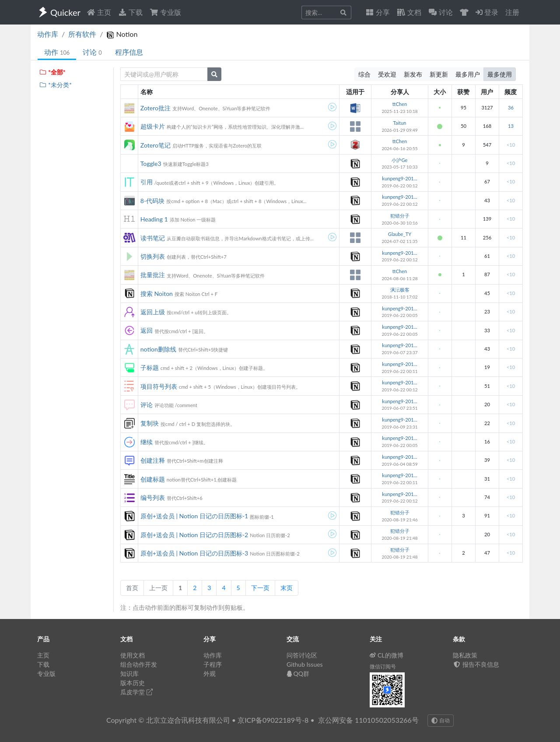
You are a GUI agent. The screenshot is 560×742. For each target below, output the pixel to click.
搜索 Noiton (157, 294)
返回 (147, 330)
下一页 (260, 588)
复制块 (150, 423)
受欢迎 (387, 74)
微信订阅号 (383, 666)
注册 (512, 12)
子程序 (213, 664)
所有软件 (82, 34)
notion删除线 (158, 349)
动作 (57, 52)
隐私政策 (465, 655)
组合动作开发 (139, 664)
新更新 (439, 74)
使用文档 (133, 655)
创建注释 (153, 460)
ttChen (400, 104)
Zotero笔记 (156, 145)
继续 (147, 442)
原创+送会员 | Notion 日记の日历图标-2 (194, 535)
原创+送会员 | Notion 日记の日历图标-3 (194, 553)
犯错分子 (400, 216)
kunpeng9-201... (399, 178)
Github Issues (305, 664)
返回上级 (153, 312)
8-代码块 (152, 201)
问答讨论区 (302, 655)
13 (511, 126)
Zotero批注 (156, 108)
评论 (147, 405)
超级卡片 (153, 126)
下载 (130, 12)
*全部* (52, 72)
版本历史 (133, 683)
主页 (99, 12)
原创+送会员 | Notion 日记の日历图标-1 (194, 516)
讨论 (92, 52)
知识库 (129, 673)
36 (511, 107)
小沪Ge (399, 160)
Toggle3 (151, 164)
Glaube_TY (400, 234)
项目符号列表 (159, 386)
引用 (147, 182)
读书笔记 (153, 238)
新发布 (413, 74)
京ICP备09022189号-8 (273, 720)
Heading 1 (154, 219)
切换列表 (153, 256)
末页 (287, 588)
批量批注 (153, 275)
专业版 (165, 12)
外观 (210, 673)
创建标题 (153, 479)
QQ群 (298, 673)
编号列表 (153, 498)
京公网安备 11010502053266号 (368, 720)
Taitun (399, 123)
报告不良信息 (476, 664)
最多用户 (468, 74)
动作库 (48, 34)
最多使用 (500, 74)
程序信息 (129, 52)
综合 (364, 74)
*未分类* (55, 85)
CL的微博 (387, 655)
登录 (487, 12)
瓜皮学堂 (136, 692)
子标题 (150, 367)
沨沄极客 (400, 290)
